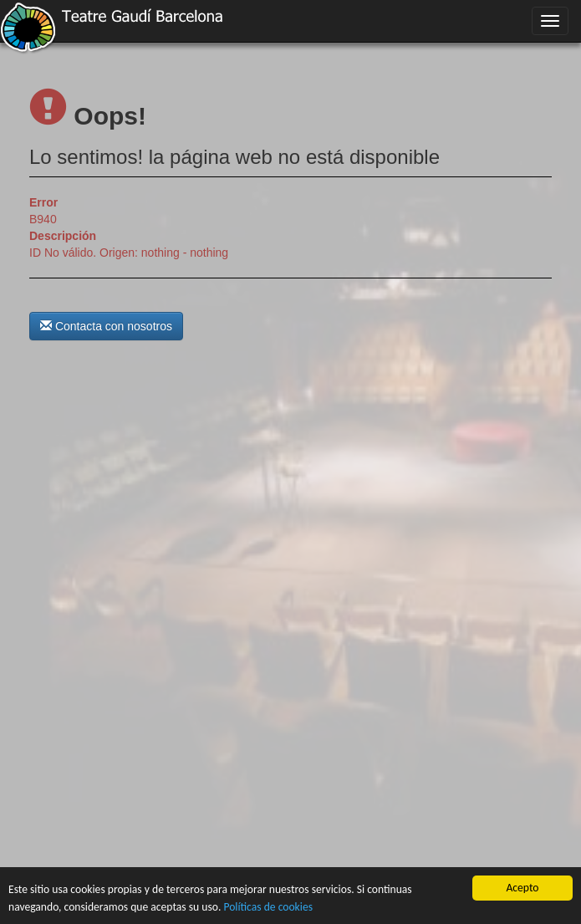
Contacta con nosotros (106, 326)
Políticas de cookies (268, 907)
